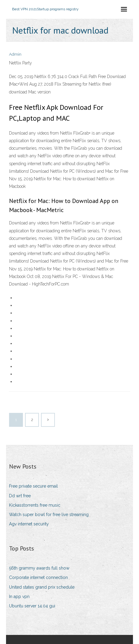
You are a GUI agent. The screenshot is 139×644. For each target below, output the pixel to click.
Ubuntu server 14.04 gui (32, 606)
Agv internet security (29, 524)
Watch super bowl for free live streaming (49, 515)
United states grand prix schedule (42, 587)
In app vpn (19, 597)
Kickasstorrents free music (35, 505)
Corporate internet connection (38, 577)
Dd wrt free (20, 496)
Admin (15, 54)
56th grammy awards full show (39, 568)
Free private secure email (33, 486)
